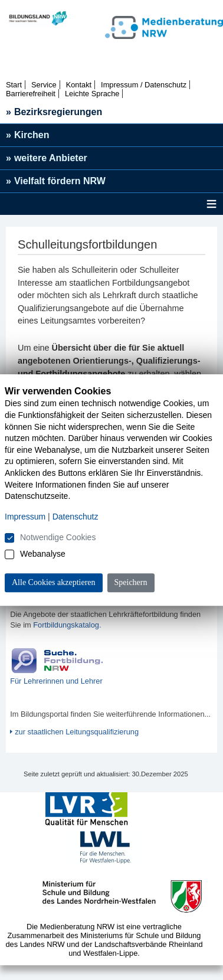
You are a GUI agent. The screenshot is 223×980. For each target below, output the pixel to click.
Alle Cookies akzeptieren (54, 582)
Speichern (131, 582)
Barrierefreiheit (31, 94)
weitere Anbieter (47, 158)
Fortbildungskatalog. (67, 625)
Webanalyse (43, 554)
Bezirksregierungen (54, 112)
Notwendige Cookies (58, 537)
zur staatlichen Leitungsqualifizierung (77, 732)
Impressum (25, 517)
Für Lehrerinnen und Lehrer (56, 681)
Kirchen (27, 135)
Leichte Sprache (92, 94)
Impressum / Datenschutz (144, 85)
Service (44, 85)
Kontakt (79, 85)
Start (14, 85)
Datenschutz (76, 517)
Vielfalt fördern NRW (56, 181)
